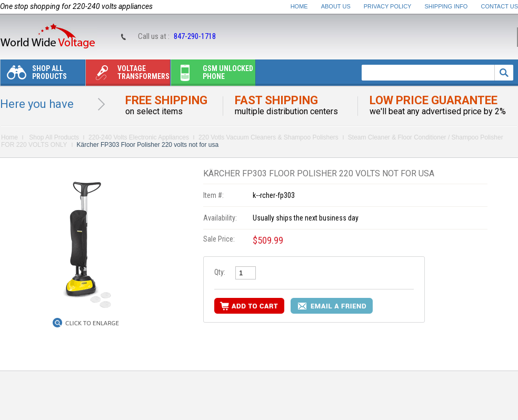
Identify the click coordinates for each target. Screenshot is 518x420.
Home (299, 6)
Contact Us (500, 6)
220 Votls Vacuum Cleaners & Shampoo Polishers (268, 137)
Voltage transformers (128, 75)
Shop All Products (34, 75)
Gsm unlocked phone (212, 75)
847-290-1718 (195, 36)
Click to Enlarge (92, 323)
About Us (336, 6)
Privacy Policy (388, 6)
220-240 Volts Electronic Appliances (139, 137)
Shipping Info (446, 6)
